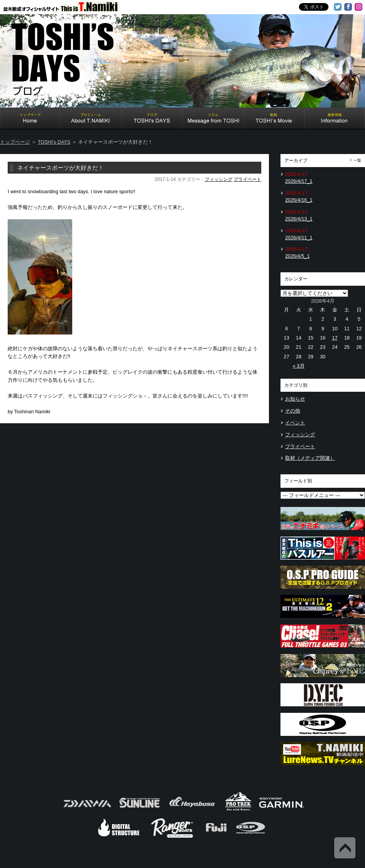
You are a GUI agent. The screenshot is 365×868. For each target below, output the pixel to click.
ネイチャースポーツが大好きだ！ (61, 168)
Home (30, 119)
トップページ (15, 142)
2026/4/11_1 (299, 238)
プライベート (247, 179)
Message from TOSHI (214, 119)
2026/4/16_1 (299, 200)
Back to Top (345, 848)
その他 (293, 411)
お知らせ (295, 399)
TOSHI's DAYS (153, 119)
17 (335, 338)
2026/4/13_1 (299, 219)
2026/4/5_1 (297, 256)
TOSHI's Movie (275, 119)
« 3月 (299, 366)
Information (335, 119)
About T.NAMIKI (91, 119)
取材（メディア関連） (310, 458)
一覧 (357, 160)
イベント (295, 423)
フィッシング (219, 179)
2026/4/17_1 (299, 181)
